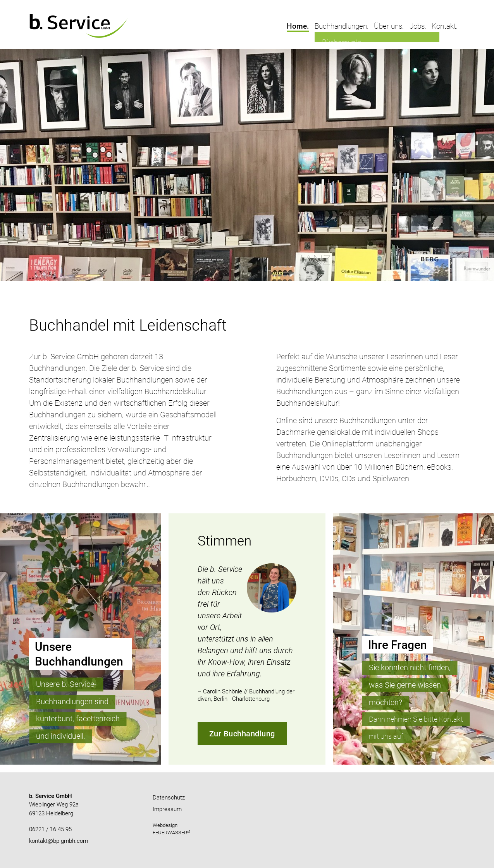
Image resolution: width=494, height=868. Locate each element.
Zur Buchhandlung (242, 734)
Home (297, 26)
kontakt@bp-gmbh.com (59, 841)
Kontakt (444, 26)
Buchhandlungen (341, 26)
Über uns (388, 26)
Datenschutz (169, 798)
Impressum (167, 809)
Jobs (417, 26)
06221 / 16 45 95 (50, 829)
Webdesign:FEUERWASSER (170, 829)
